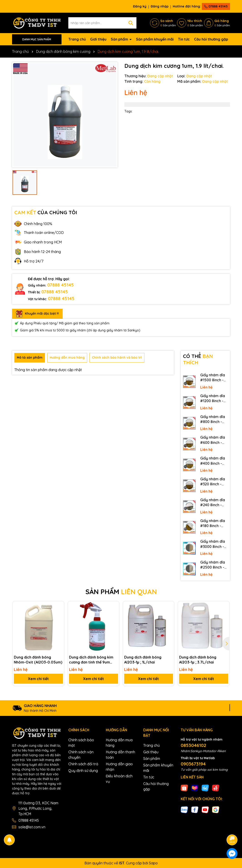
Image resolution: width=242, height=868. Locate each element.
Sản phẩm (120, 39)
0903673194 (193, 764)
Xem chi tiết (38, 679)
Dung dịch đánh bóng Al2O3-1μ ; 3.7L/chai (198, 660)
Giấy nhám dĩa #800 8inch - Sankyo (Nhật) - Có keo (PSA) (214, 419)
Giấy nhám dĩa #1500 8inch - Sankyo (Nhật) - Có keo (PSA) (214, 378)
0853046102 (193, 745)
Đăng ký (140, 6)
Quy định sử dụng (83, 771)
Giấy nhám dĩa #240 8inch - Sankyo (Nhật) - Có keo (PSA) (214, 503)
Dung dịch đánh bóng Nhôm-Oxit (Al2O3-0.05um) (38, 660)
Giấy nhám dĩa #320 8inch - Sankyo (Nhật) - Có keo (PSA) (214, 482)
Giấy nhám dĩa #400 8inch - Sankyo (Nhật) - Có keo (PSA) (214, 461)
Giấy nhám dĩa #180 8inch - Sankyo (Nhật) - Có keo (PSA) (214, 523)
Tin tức (184, 39)
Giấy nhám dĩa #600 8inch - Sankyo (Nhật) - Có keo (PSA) (214, 440)
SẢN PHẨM (121, 592)
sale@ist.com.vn (32, 827)
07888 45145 (216, 6)
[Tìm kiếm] (131, 23)
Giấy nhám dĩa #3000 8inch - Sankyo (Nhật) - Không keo (214, 544)
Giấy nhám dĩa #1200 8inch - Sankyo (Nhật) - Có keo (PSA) (214, 399)
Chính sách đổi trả (83, 764)
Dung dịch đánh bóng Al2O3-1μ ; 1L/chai (143, 660)
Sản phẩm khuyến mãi (155, 39)
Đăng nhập (160, 6)
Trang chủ (77, 39)
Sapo (153, 863)
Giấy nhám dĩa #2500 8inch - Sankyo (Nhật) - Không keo (214, 565)
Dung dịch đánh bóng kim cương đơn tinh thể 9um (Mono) (91, 660)
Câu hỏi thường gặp (211, 39)
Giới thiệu (98, 39)
